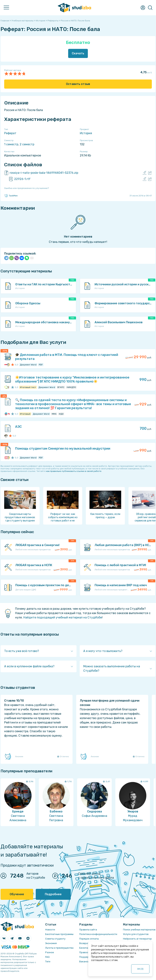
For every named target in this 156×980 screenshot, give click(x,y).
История (86, 133)
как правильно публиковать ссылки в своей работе (74, 471)
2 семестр (27, 144)
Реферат (10, 133)
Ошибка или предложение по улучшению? (27, 188)
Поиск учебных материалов (139, 930)
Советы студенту (55, 939)
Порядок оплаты (89, 939)
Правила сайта (88, 930)
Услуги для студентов (136, 934)
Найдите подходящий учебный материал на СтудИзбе (63, 617)
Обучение (17, 894)
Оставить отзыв (78, 84)
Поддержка (86, 957)
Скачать (78, 53)
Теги (48, 961)
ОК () (140, 969)
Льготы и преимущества (59, 948)
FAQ (47, 957)
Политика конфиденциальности (98, 934)
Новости (50, 930)
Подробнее (53, 894)
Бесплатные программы (59, 934)
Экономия (51, 943)
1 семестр (11, 144)
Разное (50, 952)
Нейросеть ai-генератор (137, 939)
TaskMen (11, 196)
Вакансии (85, 961)
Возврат (84, 943)
